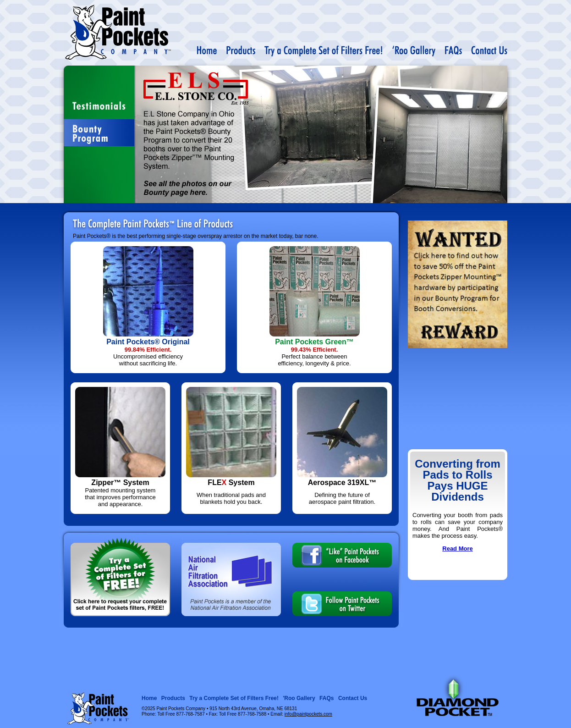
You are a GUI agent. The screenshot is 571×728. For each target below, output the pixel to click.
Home (149, 698)
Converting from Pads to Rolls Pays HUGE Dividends (458, 480)
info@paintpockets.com (308, 714)
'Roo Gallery (299, 698)
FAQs (327, 698)
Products (173, 698)
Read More (457, 549)
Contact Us (353, 698)
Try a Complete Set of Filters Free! (234, 698)
